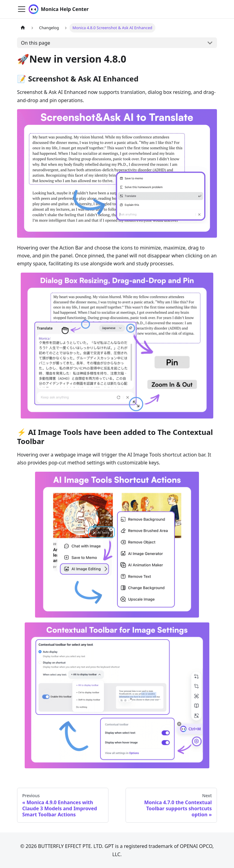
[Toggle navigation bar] (22, 9)
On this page (36, 43)
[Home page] (23, 28)
